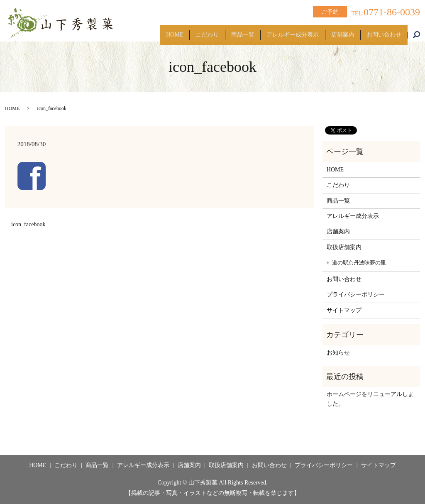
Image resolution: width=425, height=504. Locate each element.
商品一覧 (225, 31)
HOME (146, 31)
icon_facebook (28, 224)
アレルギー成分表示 (280, 31)
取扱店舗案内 (344, 247)
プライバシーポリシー (356, 295)
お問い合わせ (381, 31)
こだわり (184, 31)
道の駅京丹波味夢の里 (359, 263)
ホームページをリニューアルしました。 (370, 399)
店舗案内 (335, 31)
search (421, 31)
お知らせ (338, 353)
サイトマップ (344, 310)
